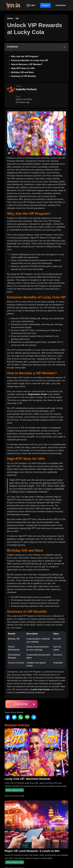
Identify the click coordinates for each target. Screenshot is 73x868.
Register (45, 5)
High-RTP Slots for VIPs (23, 68)
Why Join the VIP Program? (25, 56)
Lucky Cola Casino (41, 689)
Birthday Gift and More (22, 72)
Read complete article (15, 790)
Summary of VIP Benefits (24, 76)
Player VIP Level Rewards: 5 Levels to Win (32, 851)
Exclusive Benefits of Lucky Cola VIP (30, 60)
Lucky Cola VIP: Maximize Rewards (28, 779)
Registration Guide (37, 394)
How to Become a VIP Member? (27, 64)
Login (31, 5)
